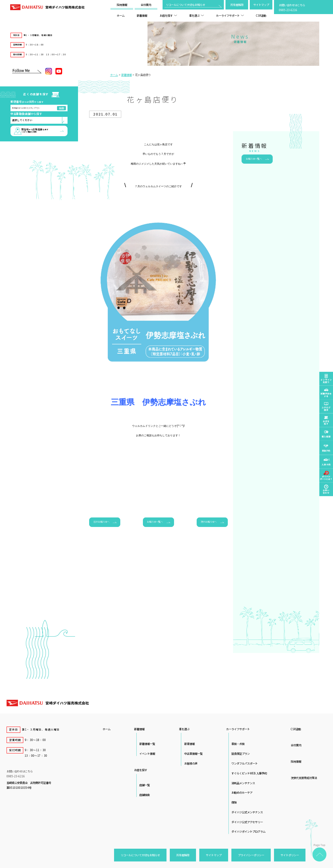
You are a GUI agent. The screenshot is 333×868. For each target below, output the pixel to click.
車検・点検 (238, 744)
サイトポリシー (290, 855)
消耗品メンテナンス (243, 783)
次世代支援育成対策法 (304, 778)
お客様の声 (191, 763)
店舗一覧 (145, 785)
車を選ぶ (196, 15)
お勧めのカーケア (242, 792)
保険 (234, 802)
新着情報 (142, 15)
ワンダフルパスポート (245, 763)
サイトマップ (261, 5)
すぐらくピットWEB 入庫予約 (249, 773)
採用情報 (122, 5)
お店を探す (168, 15)
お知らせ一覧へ (155, 522)
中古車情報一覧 (193, 753)
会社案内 (146, 5)
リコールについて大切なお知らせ (186, 5)
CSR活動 (261, 15)
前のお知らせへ (101, 522)
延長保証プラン (241, 753)
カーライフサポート (230, 15)
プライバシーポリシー (251, 855)
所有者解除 (237, 5)
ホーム (121, 15)
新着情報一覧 (147, 744)
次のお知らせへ (209, 522)
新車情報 (189, 744)
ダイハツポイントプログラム (248, 831)
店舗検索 (145, 795)
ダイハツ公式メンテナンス (247, 812)
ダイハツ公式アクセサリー (247, 822)
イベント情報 (147, 753)
